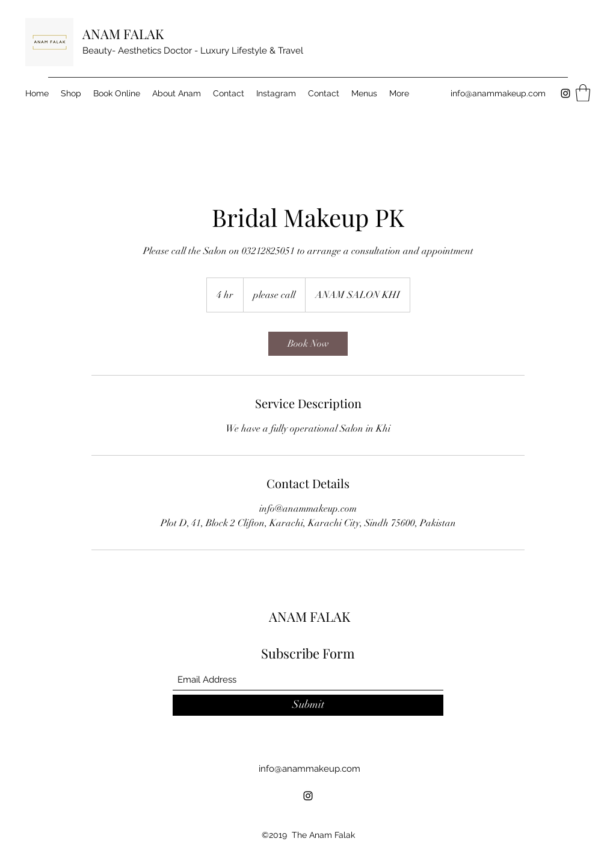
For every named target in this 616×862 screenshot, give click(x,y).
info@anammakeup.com (498, 93)
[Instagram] (565, 93)
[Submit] (308, 705)
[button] (583, 93)
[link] (308, 344)
